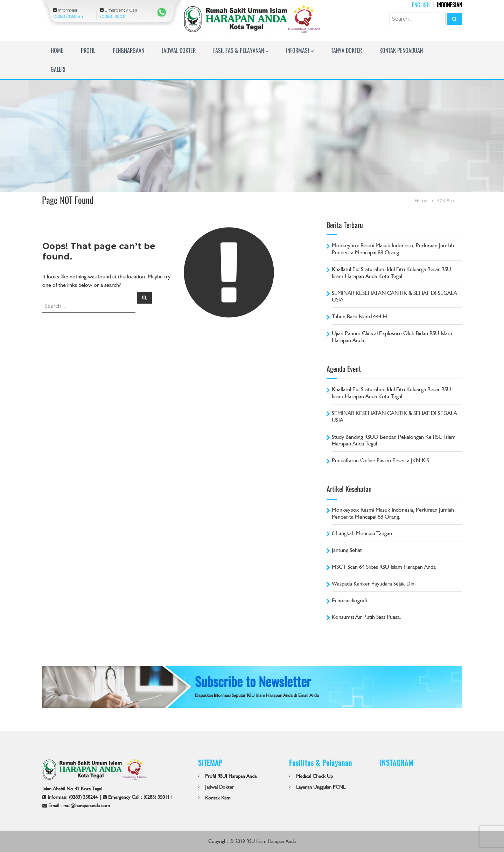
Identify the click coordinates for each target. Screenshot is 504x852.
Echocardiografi (349, 600)
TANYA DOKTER (346, 51)
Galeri (58, 70)
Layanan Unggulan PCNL (321, 787)
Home (57, 51)
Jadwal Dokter (179, 51)
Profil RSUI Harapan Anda (231, 776)
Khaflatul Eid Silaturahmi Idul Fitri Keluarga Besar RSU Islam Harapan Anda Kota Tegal (391, 273)
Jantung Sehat (347, 550)
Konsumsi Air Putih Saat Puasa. (366, 617)
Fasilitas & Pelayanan (239, 51)
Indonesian (449, 5)
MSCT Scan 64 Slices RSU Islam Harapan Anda (384, 567)
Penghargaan (128, 51)
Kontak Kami (218, 798)
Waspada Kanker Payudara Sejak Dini (374, 584)
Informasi (297, 51)
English (421, 5)
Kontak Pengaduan (401, 51)
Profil (88, 51)
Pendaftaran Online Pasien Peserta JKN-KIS (380, 460)
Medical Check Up (314, 776)
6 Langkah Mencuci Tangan (362, 533)
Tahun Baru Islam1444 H (359, 316)
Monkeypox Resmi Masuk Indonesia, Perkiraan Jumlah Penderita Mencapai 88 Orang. (393, 249)
